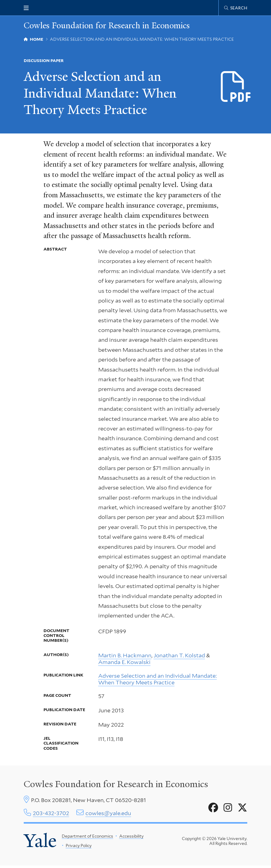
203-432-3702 (51, 815)
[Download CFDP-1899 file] (236, 87)
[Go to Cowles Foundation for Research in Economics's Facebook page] (213, 810)
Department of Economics (87, 838)
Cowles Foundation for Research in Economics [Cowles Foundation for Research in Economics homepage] (110, 26)
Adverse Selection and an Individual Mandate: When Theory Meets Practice (157, 681)
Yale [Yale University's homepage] (40, 843)
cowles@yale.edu (108, 815)
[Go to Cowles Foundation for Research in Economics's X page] (242, 810)
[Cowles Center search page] (236, 8)
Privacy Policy (79, 848)
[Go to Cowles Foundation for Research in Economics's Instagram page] (228, 810)
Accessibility (131, 838)
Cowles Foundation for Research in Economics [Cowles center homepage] (116, 786)
